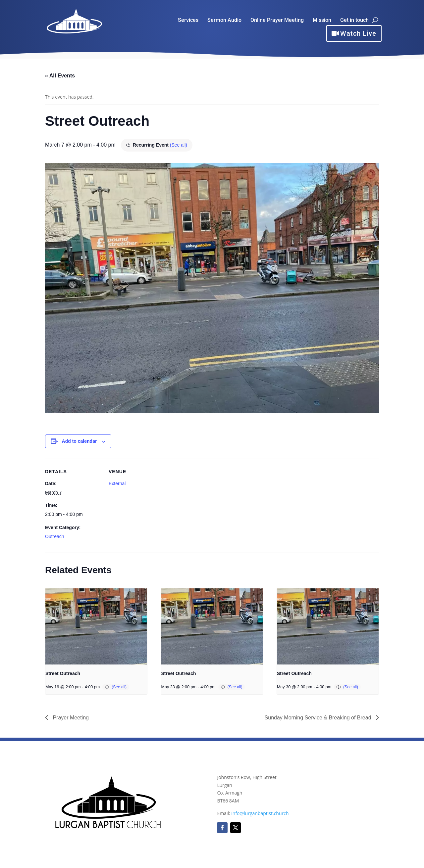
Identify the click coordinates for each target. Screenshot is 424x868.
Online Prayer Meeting (277, 21)
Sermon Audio (224, 21)
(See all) (179, 145)
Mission (322, 21)
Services (188, 21)
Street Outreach (63, 673)
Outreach (55, 536)
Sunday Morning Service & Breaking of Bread (319, 718)
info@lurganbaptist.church (260, 813)
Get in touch (354, 21)
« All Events (60, 76)
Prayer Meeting (70, 718)
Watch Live (358, 33)
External (117, 483)
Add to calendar (79, 441)
